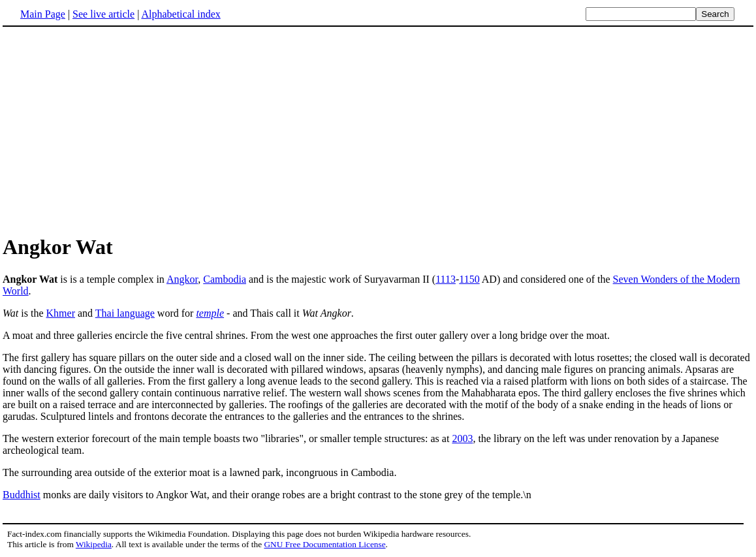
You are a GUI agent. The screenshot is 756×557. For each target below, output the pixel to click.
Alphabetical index (181, 14)
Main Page (43, 14)
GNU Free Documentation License (324, 544)
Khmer (61, 313)
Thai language (125, 313)
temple (210, 313)
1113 (446, 279)
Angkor (182, 279)
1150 (469, 279)
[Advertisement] (112, 130)
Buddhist (22, 495)
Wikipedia (94, 544)
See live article (103, 14)
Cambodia (225, 279)
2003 (462, 438)
